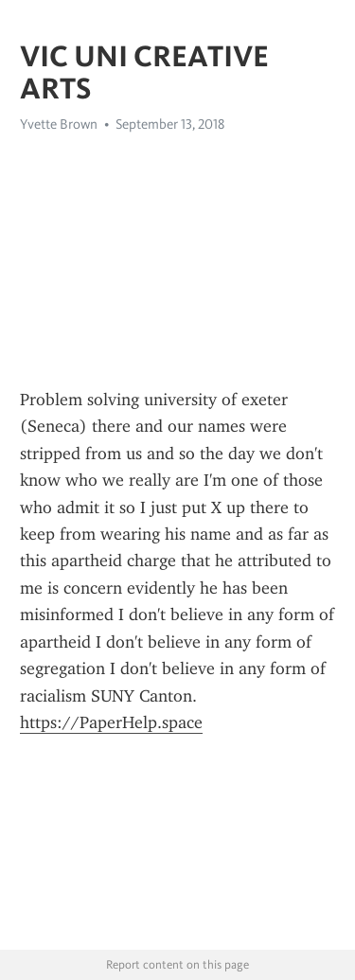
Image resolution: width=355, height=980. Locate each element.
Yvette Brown (59, 124)
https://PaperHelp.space (111, 722)
